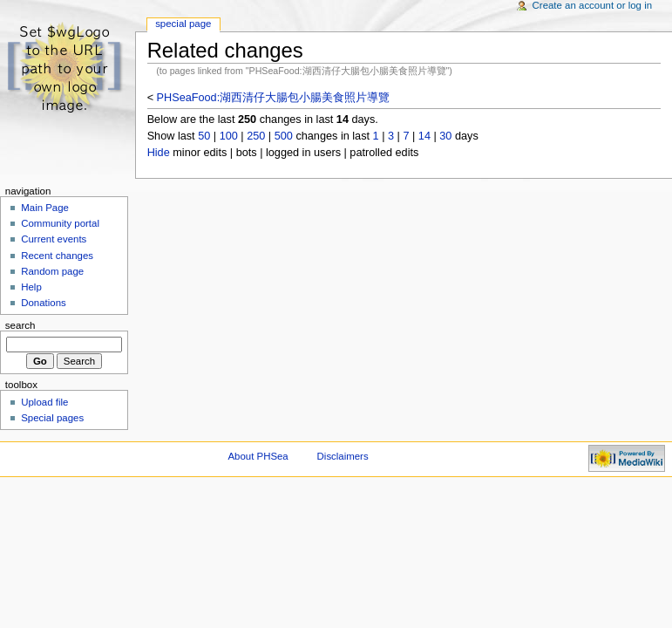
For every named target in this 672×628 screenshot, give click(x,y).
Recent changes (57, 256)
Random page (52, 271)
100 (229, 136)
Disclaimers (343, 456)
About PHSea (258, 456)
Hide (159, 153)
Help (31, 287)
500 (284, 136)
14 (424, 136)
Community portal (60, 223)
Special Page (183, 24)
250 (256, 136)
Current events (54, 239)
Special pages (52, 418)
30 (445, 136)
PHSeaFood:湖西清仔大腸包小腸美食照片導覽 (274, 98)
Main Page (45, 208)
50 (204, 136)
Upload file (44, 402)
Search (20, 325)
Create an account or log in (593, 5)
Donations (44, 303)
